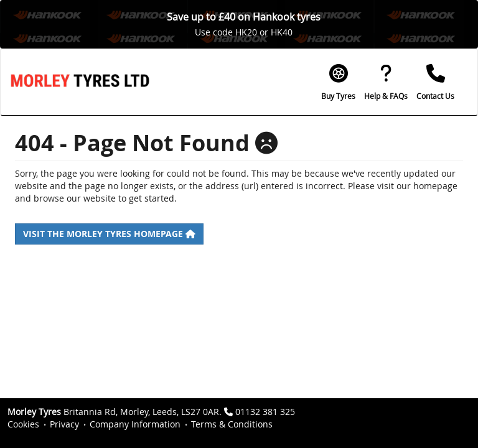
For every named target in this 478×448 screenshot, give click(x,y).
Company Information (135, 424)
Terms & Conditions (232, 424)
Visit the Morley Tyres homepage (109, 234)
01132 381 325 (265, 412)
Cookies (23, 424)
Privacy (64, 424)
